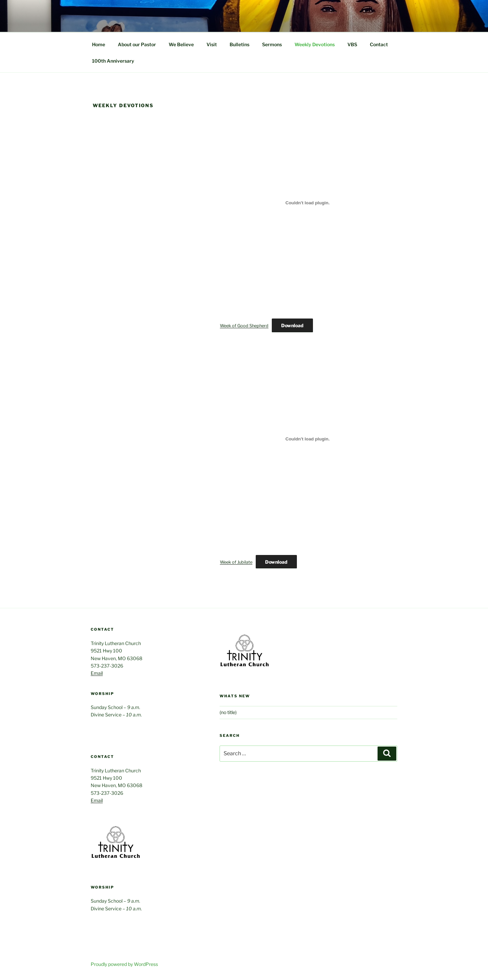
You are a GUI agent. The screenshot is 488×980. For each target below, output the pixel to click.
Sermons (272, 44)
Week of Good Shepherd (244, 326)
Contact (379, 44)
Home (99, 44)
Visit (212, 44)
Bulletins (239, 44)
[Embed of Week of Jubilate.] (308, 439)
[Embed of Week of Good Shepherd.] (308, 203)
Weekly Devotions (315, 44)
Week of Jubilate (236, 562)
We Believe (181, 44)
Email (97, 673)
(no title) (228, 712)
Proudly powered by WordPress (124, 964)
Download (292, 325)
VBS (352, 44)
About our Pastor (137, 44)
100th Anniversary (113, 61)
